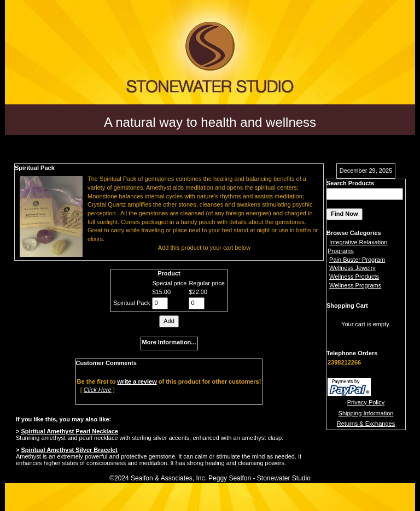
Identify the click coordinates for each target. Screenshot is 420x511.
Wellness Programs (355, 285)
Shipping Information (366, 413)
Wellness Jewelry (352, 268)
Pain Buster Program (357, 260)
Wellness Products (354, 277)
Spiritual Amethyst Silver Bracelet (69, 450)
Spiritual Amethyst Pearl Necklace (69, 431)
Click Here (98, 390)
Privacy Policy (366, 402)
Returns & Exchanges (366, 424)
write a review (137, 381)
